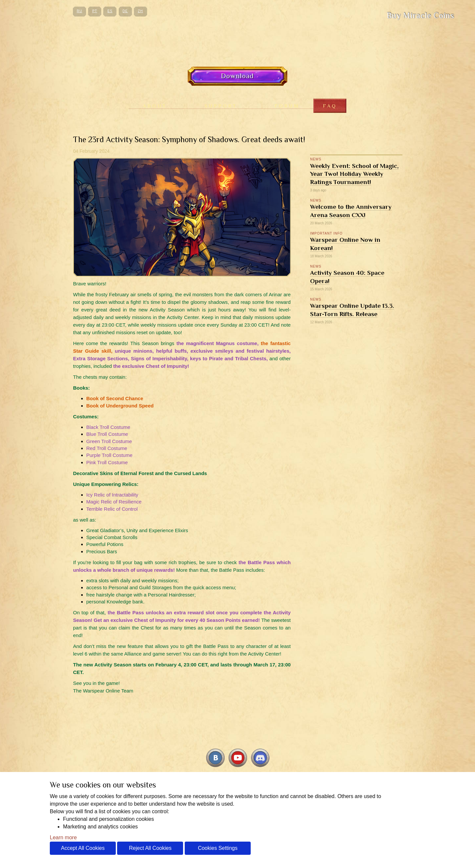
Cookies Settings (218, 848)
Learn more (63, 837)
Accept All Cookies (83, 848)
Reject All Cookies (150, 848)
